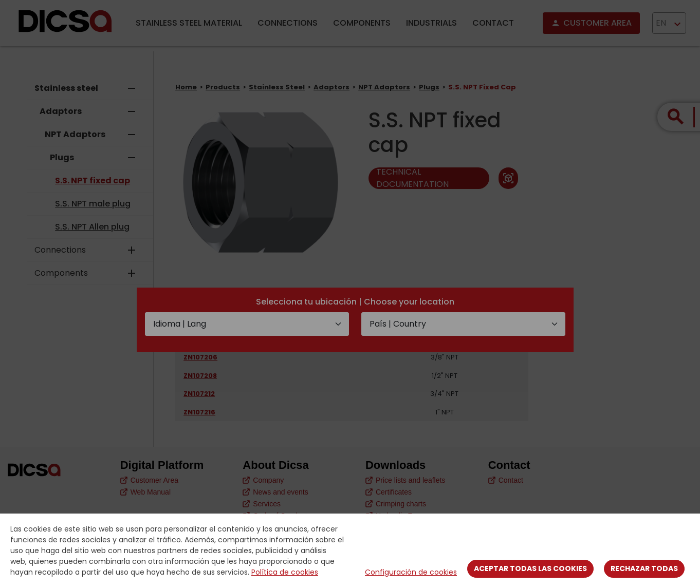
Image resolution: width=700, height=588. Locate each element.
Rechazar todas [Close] (644, 568)
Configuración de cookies (411, 572)
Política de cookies (285, 572)
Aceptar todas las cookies (530, 568)
